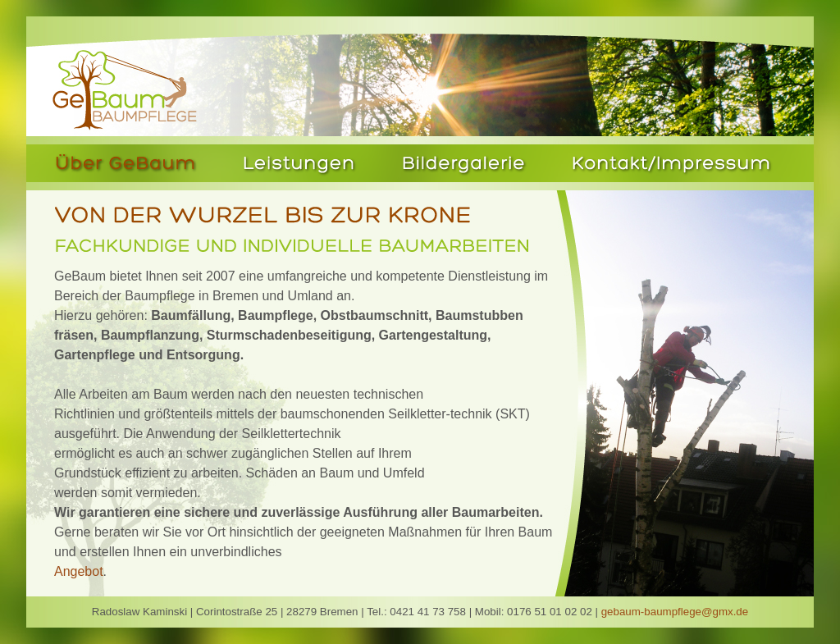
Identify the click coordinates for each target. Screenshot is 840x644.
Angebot (79, 571)
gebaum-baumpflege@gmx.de (675, 612)
